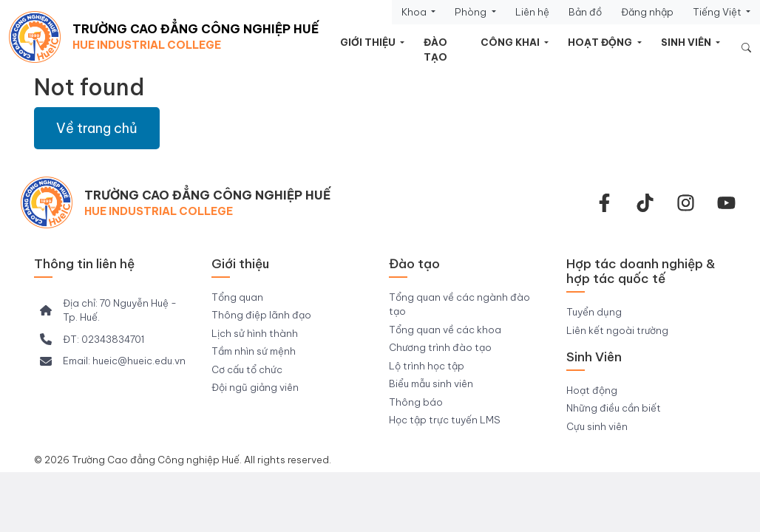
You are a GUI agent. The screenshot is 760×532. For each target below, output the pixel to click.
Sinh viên (687, 42)
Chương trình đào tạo (440, 347)
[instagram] (686, 203)
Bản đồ (585, 12)
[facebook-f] (604, 203)
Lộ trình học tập (427, 366)
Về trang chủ (97, 128)
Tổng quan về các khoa (445, 330)
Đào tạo (435, 50)
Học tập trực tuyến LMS (445, 420)
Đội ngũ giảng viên (255, 387)
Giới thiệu (369, 42)
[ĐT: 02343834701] (92, 340)
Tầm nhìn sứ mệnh (254, 351)
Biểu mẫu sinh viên (431, 383)
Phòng (472, 12)
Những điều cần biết (614, 408)
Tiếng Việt (718, 12)
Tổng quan (237, 297)
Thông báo (416, 402)
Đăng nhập (647, 12)
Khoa (415, 12)
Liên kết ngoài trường (617, 330)
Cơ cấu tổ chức (247, 369)
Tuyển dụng (594, 312)
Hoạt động (601, 42)
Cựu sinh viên (597, 426)
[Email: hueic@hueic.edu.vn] (113, 361)
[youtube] (726, 203)
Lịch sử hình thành (255, 333)
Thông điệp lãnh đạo (261, 315)
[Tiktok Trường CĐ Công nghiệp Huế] (645, 203)
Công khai (511, 42)
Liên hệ (532, 12)
